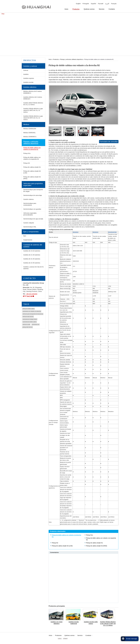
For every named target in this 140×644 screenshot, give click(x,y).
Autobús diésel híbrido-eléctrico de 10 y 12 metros (33, 104)
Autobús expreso (29, 78)
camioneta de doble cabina (30, 322)
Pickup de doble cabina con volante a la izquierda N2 (101, 539)
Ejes (25, 236)
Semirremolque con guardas (32, 209)
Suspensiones (28, 240)
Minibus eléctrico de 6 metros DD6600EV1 (32, 92)
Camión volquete (29, 223)
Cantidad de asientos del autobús (33, 246)
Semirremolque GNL (30, 227)
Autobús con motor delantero (57, 623)
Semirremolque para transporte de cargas (33, 190)
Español (93, 4)
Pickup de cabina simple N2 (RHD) (97, 546)
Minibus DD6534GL (29, 133)
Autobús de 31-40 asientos (32, 259)
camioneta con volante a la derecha (32, 311)
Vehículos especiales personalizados (30, 214)
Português (86, 4)
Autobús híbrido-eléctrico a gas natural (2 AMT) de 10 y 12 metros (108, 624)
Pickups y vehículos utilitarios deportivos (72, 59)
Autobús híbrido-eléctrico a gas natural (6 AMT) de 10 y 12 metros (33, 118)
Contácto (29, 278)
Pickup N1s (90, 535)
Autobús (26, 74)
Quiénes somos (70, 635)
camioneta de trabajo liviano (30, 319)
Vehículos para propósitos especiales (33, 184)
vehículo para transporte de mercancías (33, 314)
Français (114, 4)
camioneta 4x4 (36, 324)
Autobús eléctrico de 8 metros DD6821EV (33, 98)
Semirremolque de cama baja (33, 195)
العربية (107, 4)
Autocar (26, 70)
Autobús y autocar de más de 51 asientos (33, 268)
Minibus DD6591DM (30, 129)
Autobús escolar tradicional (74, 623)
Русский (101, 4)
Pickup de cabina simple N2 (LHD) (62, 546)
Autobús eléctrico (30, 87)
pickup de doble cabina (29, 309)
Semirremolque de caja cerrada (33, 219)
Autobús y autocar (30, 66)
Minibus (26, 124)
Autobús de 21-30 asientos (32, 255)
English (78, 4)
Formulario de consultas (109, 142)
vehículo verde (26, 324)
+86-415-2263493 (32, 294)
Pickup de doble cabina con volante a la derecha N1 (66, 536)
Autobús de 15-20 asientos (32, 251)
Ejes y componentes (31, 232)
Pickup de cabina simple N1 (94, 543)
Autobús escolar (28, 82)
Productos (56, 59)
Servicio (80, 635)
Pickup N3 (55, 543)
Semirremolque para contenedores (30, 204)
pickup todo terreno (28, 327)
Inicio (50, 59)
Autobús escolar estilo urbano (91, 623)
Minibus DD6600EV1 (30, 137)
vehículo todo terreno (28, 317)
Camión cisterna (28, 199)
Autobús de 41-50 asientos (32, 263)
